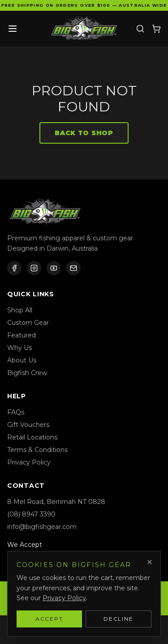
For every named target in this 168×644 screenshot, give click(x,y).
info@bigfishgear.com (42, 527)
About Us (22, 360)
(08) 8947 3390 (31, 514)
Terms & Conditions (37, 450)
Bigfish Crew (27, 373)
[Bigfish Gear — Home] (84, 29)
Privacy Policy (29, 462)
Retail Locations (32, 437)
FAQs (16, 412)
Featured (22, 335)
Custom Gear (28, 323)
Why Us (19, 348)
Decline (118, 619)
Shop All (20, 310)
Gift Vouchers (28, 425)
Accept (49, 619)
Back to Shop (84, 133)
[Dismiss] (150, 562)
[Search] (140, 29)
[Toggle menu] (13, 29)
